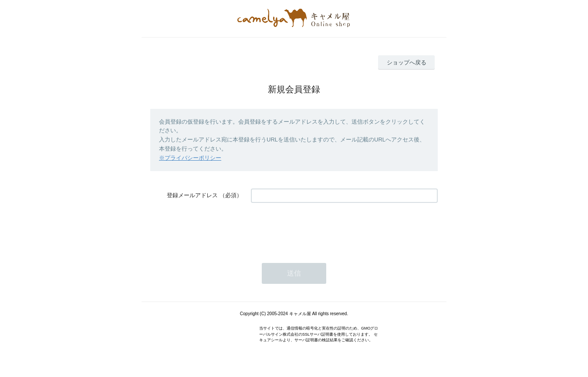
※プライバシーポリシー (190, 158)
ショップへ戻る (407, 62)
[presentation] (317, 229)
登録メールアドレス (192, 195)
